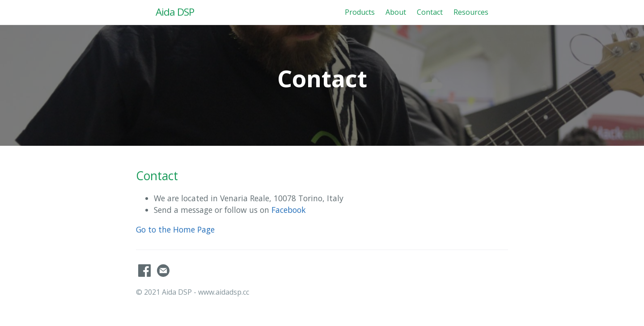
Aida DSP (175, 12)
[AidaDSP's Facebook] (145, 274)
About (396, 12)
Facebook (289, 210)
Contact (430, 12)
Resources (471, 12)
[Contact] (163, 274)
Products (360, 12)
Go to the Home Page (175, 229)
